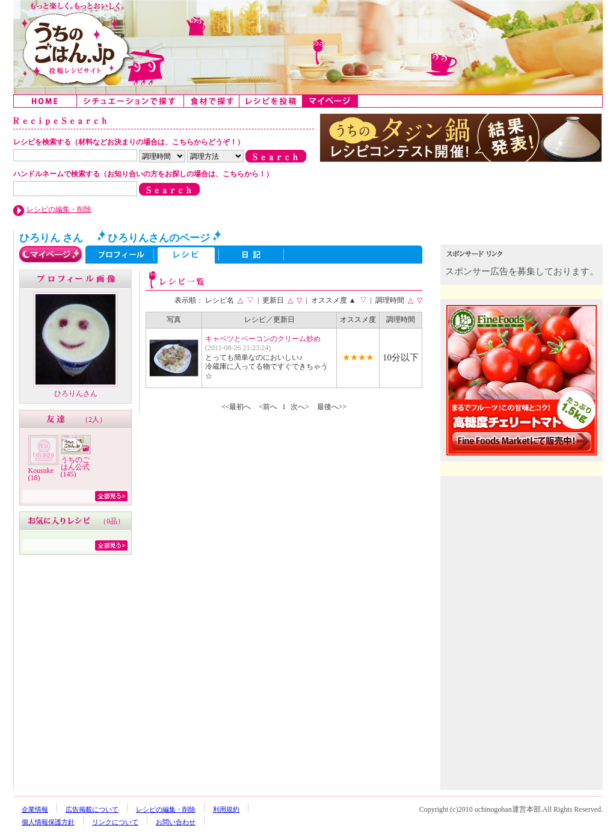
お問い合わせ (176, 822)
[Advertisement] (523, 558)
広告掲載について (92, 809)
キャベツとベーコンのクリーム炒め (263, 339)
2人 (94, 419)
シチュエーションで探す (131, 101)
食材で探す (212, 101)
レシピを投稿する (271, 101)
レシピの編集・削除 (59, 209)
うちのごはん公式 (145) (75, 467)
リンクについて (115, 822)
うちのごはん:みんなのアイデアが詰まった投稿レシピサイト (308, 47)
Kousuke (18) (41, 474)
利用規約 (226, 809)
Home (45, 101)
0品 (112, 521)
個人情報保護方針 (48, 822)
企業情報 (35, 809)
